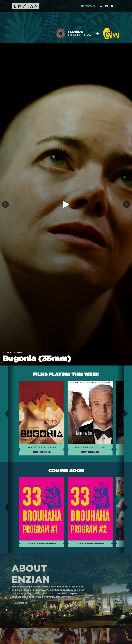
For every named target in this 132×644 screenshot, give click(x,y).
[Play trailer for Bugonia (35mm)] (66, 204)
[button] (118, 6)
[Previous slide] (5, 204)
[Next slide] (127, 204)
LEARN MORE (20, 603)
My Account (88, 6)
